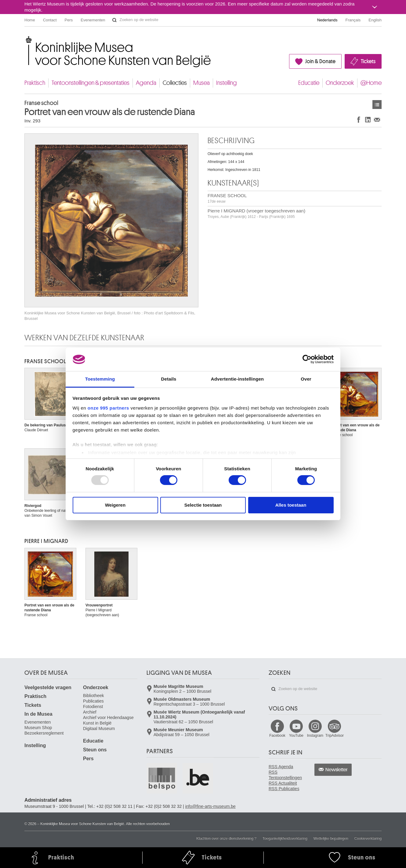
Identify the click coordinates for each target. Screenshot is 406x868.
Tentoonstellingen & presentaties (91, 83)
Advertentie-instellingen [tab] (237, 379)
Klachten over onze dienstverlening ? (226, 838)
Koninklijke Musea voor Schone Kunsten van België (26, 40)
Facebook (277, 736)
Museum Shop (38, 728)
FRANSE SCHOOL (227, 198)
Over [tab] (306, 379)
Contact (50, 20)
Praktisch (35, 83)
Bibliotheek (94, 696)
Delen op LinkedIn (368, 119)
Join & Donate (320, 61)
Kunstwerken (377, 105)
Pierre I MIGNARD (46, 541)
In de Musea (38, 714)
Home (30, 20)
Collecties (175, 83)
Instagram (315, 736)
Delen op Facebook (359, 119)
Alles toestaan (291, 505)
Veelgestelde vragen (48, 687)
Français (353, 20)
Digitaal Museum (99, 729)
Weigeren (115, 505)
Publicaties (93, 701)
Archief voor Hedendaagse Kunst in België (108, 720)
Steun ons (95, 750)
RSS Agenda (281, 767)
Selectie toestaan (203, 505)
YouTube (296, 736)
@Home (371, 83)
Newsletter (337, 770)
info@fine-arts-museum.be (210, 806)
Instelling (227, 83)
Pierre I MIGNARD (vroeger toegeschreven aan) (256, 213)
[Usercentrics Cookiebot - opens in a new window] (307, 359)
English (375, 20)
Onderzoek (340, 83)
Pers (69, 20)
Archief (90, 712)
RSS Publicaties (284, 789)
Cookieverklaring (368, 838)
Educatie (309, 83)
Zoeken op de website (114, 20)
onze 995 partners (108, 408)
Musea (201, 83)
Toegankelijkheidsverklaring (285, 838)
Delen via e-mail (377, 119)
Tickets (368, 61)
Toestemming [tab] (100, 379)
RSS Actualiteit (283, 783)
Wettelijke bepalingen (331, 838)
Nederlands (327, 20)
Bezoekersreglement (44, 733)
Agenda (146, 83)
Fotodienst (93, 707)
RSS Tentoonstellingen (285, 775)
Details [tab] (169, 379)
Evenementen (93, 20)
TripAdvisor (335, 736)
